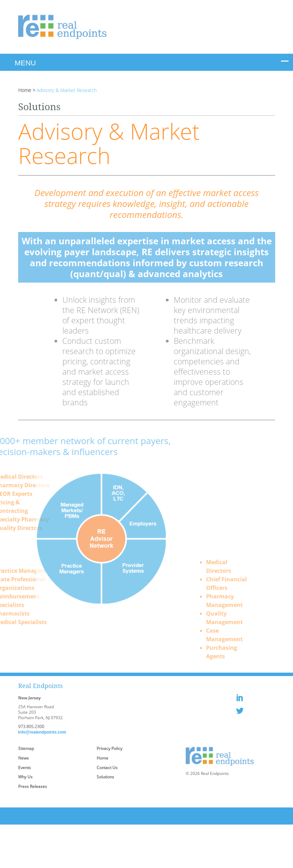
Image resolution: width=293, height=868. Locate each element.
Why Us (25, 777)
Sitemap (26, 748)
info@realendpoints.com (42, 732)
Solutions (105, 777)
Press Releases (33, 786)
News (23, 758)
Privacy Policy (109, 748)
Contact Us (107, 768)
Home (25, 90)
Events (25, 768)
